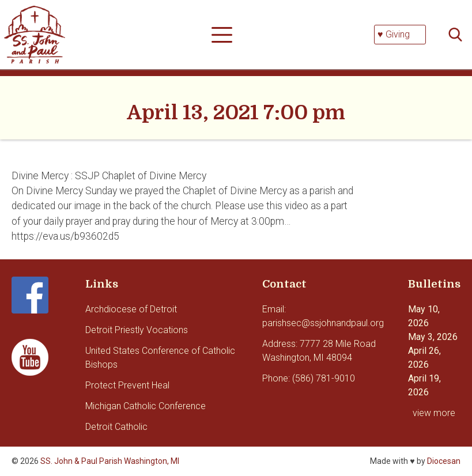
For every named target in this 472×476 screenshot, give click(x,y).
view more (434, 413)
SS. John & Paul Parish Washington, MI (110, 461)
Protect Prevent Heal (127, 385)
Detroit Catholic (116, 427)
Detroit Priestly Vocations (137, 330)
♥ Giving (394, 34)
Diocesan (444, 461)
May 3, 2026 (433, 337)
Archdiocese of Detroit (131, 309)
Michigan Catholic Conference (146, 406)
